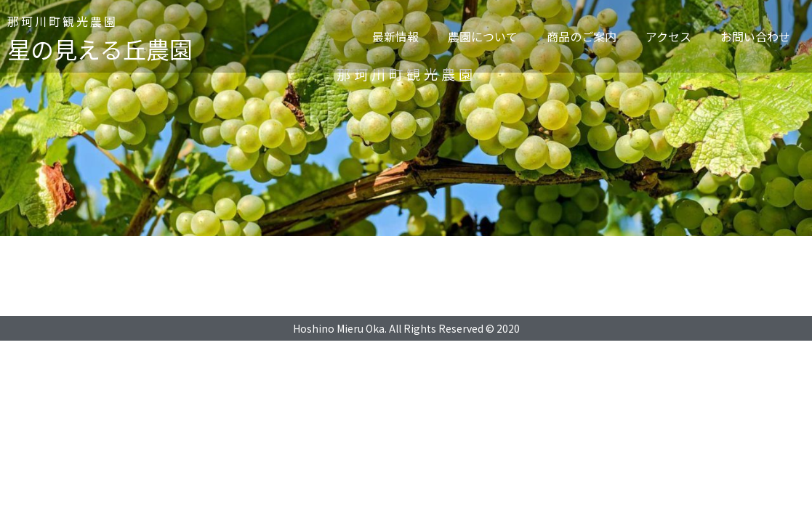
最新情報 (395, 36)
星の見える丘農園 (100, 49)
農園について (483, 36)
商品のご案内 (582, 36)
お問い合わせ (755, 36)
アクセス (668, 36)
